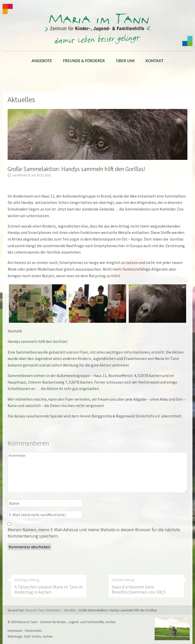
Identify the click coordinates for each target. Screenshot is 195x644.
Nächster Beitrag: (146, 586)
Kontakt (155, 61)
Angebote (42, 61)
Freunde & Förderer (84, 61)
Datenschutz (33, 631)
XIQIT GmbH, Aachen (38, 636)
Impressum (15, 631)
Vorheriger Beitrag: (49, 586)
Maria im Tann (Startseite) (43, 610)
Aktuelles (70, 610)
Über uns (125, 61)
